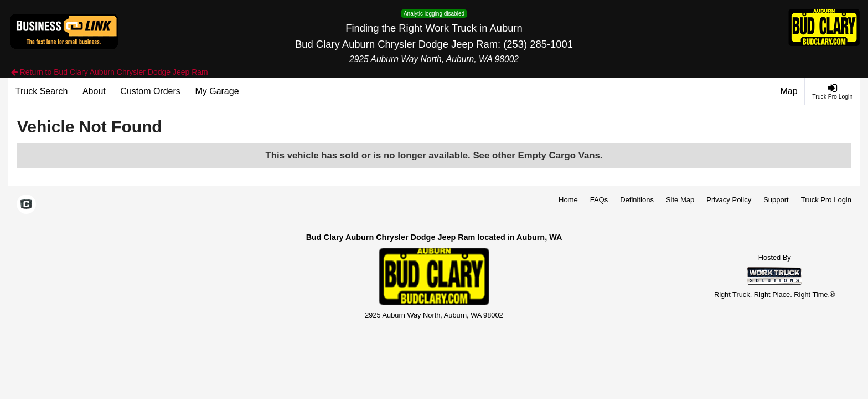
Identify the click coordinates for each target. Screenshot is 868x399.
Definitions (637, 200)
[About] (94, 91)
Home (568, 200)
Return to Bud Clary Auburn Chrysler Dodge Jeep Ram (110, 72)
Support (776, 200)
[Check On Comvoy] (26, 205)
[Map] (789, 91)
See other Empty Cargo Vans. (538, 155)
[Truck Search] (42, 91)
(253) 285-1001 (538, 44)
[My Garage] (218, 91)
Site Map (680, 200)
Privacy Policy (729, 200)
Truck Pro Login (826, 200)
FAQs (599, 200)
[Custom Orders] (151, 91)
